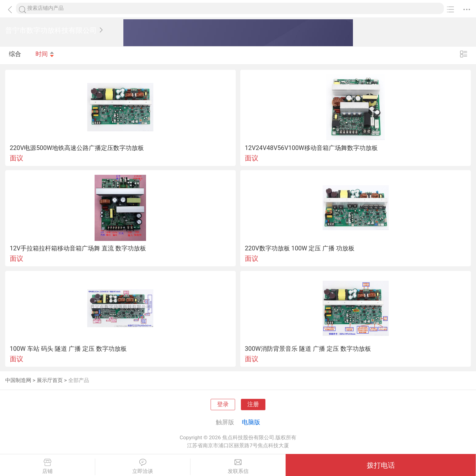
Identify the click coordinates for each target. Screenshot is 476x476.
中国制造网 (18, 380)
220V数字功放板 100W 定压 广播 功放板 (300, 248)
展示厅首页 (50, 380)
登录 (223, 404)
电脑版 (251, 422)
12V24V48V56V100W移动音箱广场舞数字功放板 (311, 148)
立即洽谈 (143, 467)
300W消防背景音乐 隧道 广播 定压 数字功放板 (308, 349)
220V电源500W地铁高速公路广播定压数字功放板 (77, 148)
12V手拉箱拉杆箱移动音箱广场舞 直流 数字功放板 (78, 248)
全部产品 (79, 380)
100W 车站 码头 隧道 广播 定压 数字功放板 (68, 349)
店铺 (47, 467)
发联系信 (238, 467)
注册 (253, 404)
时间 (45, 55)
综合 (15, 55)
